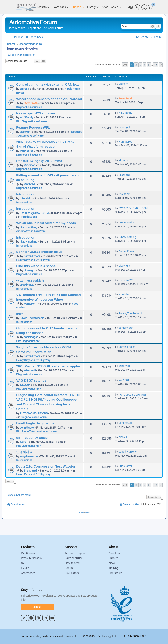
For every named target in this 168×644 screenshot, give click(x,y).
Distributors (72, 573)
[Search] (137, 7)
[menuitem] (156, 37)
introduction (26, 209)
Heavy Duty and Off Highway (33, 260)
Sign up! (37, 607)
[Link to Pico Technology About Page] (116, 7)
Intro (20, 314)
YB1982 (24, 89)
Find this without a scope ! (37, 266)
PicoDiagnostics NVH (29, 341)
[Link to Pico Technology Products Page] (43, 7)
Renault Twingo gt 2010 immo (39, 161)
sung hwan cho (29, 456)
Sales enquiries (74, 558)
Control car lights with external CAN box (48, 84)
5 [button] (149, 65)
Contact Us (115, 573)
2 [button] (136, 65)
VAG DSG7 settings (31, 380)
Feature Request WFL (33, 127)
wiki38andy (26, 117)
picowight (25, 132)
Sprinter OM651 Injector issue (39, 252)
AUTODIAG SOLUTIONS (34, 413)
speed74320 (27, 285)
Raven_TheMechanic (32, 318)
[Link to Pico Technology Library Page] (93, 7)
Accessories (28, 573)
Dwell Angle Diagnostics (35, 423)
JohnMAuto (27, 428)
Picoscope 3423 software (36, 113)
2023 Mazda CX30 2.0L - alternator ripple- (48, 366)
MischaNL (30, 184)
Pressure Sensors (31, 558)
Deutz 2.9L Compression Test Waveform (47, 466)
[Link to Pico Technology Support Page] (78, 7)
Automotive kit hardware (31, 231)
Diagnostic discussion (29, 107)
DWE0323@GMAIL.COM (34, 213)
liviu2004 (25, 385)
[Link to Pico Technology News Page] (105, 7)
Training (114, 568)
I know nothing (28, 227)
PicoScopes (28, 553)
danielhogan (31, 337)
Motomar (29, 165)
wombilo (29, 304)
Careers (113, 558)
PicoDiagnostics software (31, 121)
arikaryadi (30, 370)
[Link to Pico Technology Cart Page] (151, 7)
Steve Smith (31, 103)
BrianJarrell (31, 471)
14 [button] (156, 65)
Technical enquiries (76, 553)
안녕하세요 (24, 452)
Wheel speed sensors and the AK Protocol (49, 99)
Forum (69, 568)
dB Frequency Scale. (32, 438)
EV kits (25, 568)
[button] (125, 65)
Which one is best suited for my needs (46, 223)
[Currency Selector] (144, 7)
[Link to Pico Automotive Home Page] (26, 7)
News (112, 563)
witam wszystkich (30, 280)
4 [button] (145, 65)
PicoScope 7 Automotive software (36, 431)
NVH (24, 563)
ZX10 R (24, 442)
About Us (114, 553)
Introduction (26, 194)
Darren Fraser (32, 256)
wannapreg (26, 151)
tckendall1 (26, 199)
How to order (73, 563)
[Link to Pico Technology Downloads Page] (61, 7)
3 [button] (140, 65)
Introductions (24, 203)
